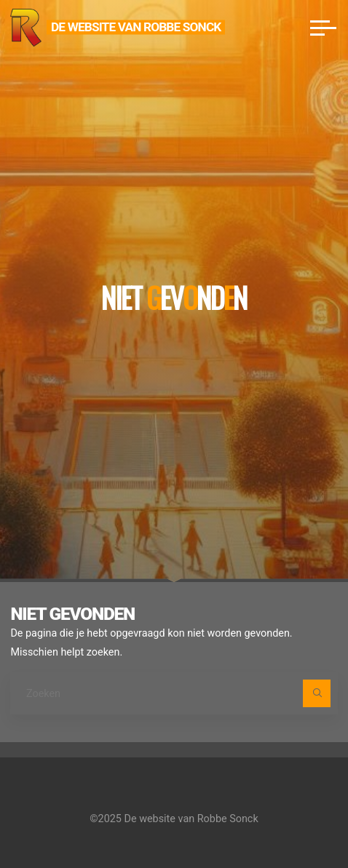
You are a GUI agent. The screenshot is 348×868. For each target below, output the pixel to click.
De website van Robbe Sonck (136, 27)
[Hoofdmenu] (323, 28)
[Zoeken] (316, 693)
